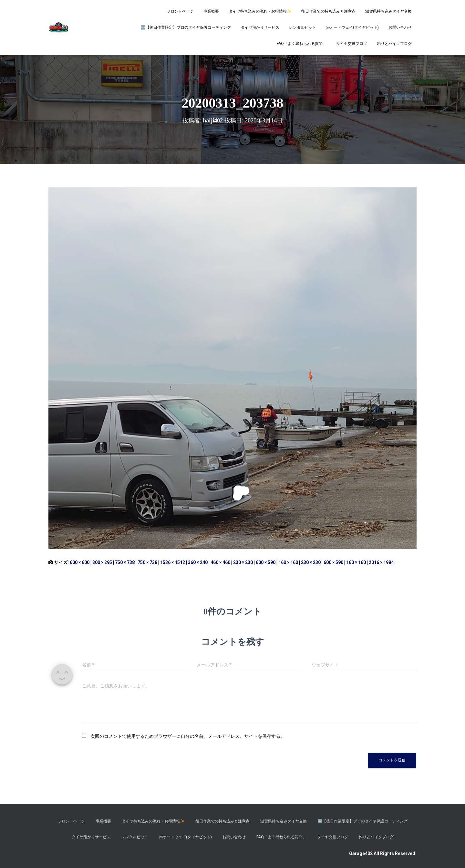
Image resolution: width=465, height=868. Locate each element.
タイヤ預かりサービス (260, 27)
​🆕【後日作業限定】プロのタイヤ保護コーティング (186, 27)
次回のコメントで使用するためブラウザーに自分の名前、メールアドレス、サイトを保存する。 (188, 736)
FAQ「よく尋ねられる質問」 (302, 44)
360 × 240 (198, 562)
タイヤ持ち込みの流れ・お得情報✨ (260, 11)
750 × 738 (125, 562)
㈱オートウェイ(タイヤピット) (352, 27)
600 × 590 (266, 562)
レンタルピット (303, 27)
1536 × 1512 (173, 562)
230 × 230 (243, 562)
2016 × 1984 (381, 562)
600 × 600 (80, 562)
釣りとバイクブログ (394, 44)
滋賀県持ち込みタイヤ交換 (388, 11)
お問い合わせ (400, 27)
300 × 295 (102, 562)
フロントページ (180, 11)
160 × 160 (288, 562)
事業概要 (211, 11)
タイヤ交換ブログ (352, 44)
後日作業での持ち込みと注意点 (328, 11)
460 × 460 (220, 562)
